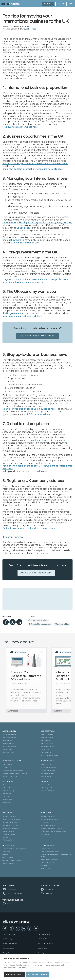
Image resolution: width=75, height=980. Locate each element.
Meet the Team (7, 800)
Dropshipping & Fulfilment (49, 755)
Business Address (63, 624)
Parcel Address (8, 749)
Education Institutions (48, 849)
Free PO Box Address (9, 738)
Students (5, 837)
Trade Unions (45, 868)
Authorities (6, 852)
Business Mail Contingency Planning (15, 773)
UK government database (20, 313)
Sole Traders (45, 834)
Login (61, 4)
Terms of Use (43, 939)
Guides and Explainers (39, 620)
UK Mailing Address (9, 735)
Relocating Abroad (9, 834)
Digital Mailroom (8, 764)
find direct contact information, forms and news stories (32, 169)
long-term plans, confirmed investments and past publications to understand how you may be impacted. (37, 281)
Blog (4, 785)
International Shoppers (10, 822)
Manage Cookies (8, 953)
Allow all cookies (37, 974)
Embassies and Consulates (50, 852)
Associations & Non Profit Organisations (16, 849)
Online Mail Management (49, 767)
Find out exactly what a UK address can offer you (29, 528)
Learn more (21, 968)
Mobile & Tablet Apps (48, 770)
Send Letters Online (47, 746)
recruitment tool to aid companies (47, 440)
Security (41, 953)
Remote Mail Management (41, 624)
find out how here (12, 240)
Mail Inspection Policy (46, 943)
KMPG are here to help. (38, 414)
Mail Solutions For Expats (11, 825)
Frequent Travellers (9, 816)
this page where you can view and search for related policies (35, 164)
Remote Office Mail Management (13, 770)
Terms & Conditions (45, 934)
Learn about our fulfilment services (37, 336)
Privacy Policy (7, 939)
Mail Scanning (45, 741)
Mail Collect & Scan (47, 744)
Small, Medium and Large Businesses (53, 831)
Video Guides (7, 788)
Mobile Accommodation (10, 828)
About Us (6, 797)
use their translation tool (26, 243)
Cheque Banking (46, 752)
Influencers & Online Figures (12, 819)
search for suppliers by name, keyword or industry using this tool (37, 222)
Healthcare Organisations (49, 859)
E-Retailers (44, 822)
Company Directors (47, 816)
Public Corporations (47, 862)
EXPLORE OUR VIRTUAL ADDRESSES (36, 573)
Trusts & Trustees (8, 864)
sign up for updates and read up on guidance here (29, 409)
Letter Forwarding (47, 735)
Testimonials (7, 794)
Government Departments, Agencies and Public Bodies (56, 855)
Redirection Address (9, 746)
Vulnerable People (9, 840)
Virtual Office (7, 767)
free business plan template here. (20, 127)
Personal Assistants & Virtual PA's (52, 828)
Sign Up (48, 4)
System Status (7, 803)
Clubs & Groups (8, 858)
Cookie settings (14, 974)
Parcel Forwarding (47, 738)
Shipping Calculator (47, 791)
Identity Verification (47, 773)
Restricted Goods (8, 948)
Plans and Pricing (47, 785)
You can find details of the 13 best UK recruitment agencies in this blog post (37, 467)
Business (32, 29)
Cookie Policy (43, 948)
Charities (5, 855)
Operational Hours (9, 934)
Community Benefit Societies (12, 861)
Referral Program (47, 776)
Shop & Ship (45, 749)
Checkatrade (24, 228)
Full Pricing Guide (47, 788)
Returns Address (8, 752)
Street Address (7, 741)
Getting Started (46, 764)
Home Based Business (48, 825)
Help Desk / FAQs (9, 791)
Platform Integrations (10, 776)
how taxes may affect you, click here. (22, 316)
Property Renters (8, 831)
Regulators (44, 865)
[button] (71, 4)
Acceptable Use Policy (10, 943)
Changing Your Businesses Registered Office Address (26, 676)
